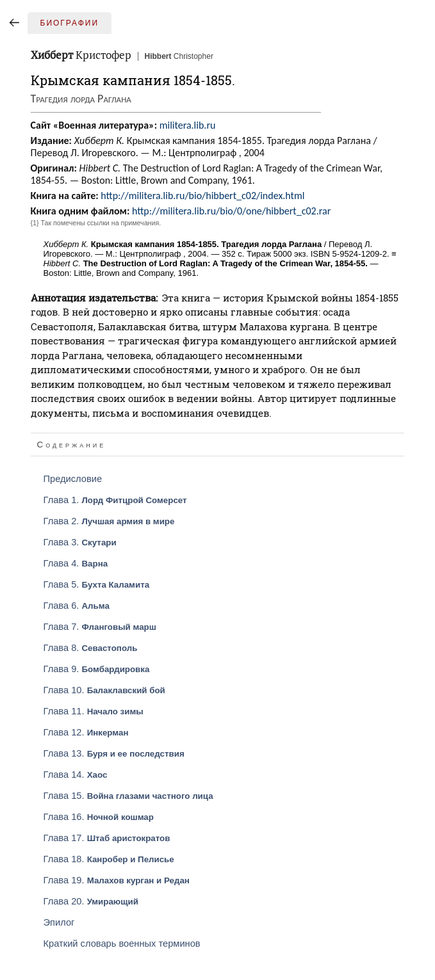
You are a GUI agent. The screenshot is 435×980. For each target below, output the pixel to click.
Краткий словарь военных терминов (122, 944)
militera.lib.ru (188, 125)
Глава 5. (97, 584)
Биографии (70, 23)
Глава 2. (109, 521)
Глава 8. (91, 648)
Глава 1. (115, 500)
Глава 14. (76, 775)
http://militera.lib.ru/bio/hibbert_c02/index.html (202, 196)
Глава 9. (97, 669)
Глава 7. (100, 627)
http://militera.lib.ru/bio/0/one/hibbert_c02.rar (231, 211)
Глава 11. (94, 711)
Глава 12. (86, 732)
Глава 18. (109, 859)
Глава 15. (128, 796)
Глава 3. (80, 542)
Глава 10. (104, 690)
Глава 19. (117, 880)
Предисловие (73, 479)
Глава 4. (76, 563)
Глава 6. (77, 606)
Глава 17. (107, 838)
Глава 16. (99, 817)
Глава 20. (91, 901)
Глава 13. (114, 753)
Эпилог (59, 922)
